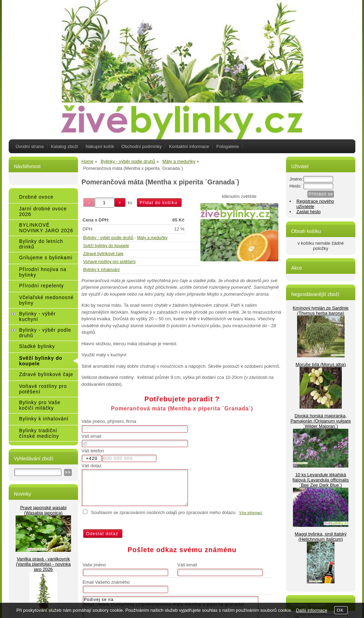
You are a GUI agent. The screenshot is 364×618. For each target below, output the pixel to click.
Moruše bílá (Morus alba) (321, 364)
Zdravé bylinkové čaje (103, 254)
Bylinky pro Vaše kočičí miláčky (40, 405)
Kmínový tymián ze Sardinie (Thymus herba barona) (320, 311)
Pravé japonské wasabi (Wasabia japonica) (43, 510)
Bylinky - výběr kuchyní (37, 316)
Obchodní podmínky (141, 146)
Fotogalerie (228, 146)
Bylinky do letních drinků (41, 244)
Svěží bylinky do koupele (106, 246)
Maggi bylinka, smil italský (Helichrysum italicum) (321, 537)
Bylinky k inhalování (101, 270)
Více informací (251, 513)
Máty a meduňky (152, 238)
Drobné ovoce (36, 197)
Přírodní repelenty (41, 286)
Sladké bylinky (37, 346)
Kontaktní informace (189, 146)
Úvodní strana (30, 146)
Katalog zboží (65, 146)
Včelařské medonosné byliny (46, 300)
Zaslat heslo (309, 212)
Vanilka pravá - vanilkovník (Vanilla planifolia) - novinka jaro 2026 (43, 564)
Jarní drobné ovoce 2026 (43, 211)
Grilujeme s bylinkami (46, 258)
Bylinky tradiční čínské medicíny (39, 433)
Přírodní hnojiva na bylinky (43, 272)
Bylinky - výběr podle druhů (108, 238)
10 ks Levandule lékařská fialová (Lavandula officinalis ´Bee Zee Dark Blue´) (321, 480)
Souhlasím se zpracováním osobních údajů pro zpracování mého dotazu (163, 512)
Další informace (312, 610)
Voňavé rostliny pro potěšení (109, 262)
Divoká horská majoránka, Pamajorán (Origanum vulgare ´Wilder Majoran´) (321, 421)
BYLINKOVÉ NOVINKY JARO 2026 (46, 228)
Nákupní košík (100, 146)
